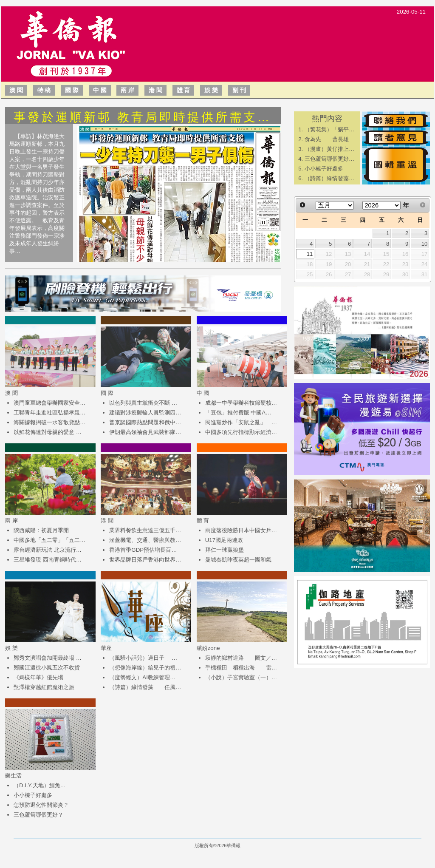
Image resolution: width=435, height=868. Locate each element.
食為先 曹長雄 (327, 139)
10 (425, 244)
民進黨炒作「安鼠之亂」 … (241, 422)
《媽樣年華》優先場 (38, 677)
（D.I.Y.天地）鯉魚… (40, 785)
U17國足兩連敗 (224, 540)
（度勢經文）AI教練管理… (142, 677)
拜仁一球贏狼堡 (225, 550)
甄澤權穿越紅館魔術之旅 (44, 687)
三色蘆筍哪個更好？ (38, 815)
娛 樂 (211, 90)
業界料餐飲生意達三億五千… (145, 530)
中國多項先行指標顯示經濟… (241, 432)
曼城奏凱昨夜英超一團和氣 (238, 560)
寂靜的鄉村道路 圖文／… (241, 658)
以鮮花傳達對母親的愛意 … (48, 432)
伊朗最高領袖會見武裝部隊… (145, 432)
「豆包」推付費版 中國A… (238, 413)
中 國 (100, 90)
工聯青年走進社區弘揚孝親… (49, 413)
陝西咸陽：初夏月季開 (41, 530)
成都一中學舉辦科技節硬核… (241, 403)
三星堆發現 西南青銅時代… (48, 560)
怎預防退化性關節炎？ (41, 805)
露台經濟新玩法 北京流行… (48, 550)
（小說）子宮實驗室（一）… (241, 677)
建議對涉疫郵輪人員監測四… (145, 413)
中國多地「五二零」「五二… (49, 540)
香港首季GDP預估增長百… (143, 550)
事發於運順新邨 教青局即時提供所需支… (143, 117)
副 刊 (239, 90)
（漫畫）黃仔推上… (329, 149)
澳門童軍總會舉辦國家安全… (49, 403)
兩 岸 (127, 90)
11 (310, 254)
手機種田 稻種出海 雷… (241, 668)
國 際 (72, 90)
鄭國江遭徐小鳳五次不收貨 (47, 668)
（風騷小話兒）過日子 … (143, 658)
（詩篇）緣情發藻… (329, 178)
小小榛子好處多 (33, 795)
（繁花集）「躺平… (329, 129)
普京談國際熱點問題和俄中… (145, 422)
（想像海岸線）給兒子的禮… (145, 668)
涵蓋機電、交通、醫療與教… (145, 540)
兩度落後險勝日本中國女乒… (241, 530)
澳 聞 (16, 90)
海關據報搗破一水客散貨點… (49, 422)
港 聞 (155, 90)
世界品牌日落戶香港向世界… (145, 560)
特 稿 (44, 90)
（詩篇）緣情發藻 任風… (145, 687)
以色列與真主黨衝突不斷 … (143, 403)
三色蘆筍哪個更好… (329, 159)
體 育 (184, 90)
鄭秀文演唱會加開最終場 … (48, 658)
